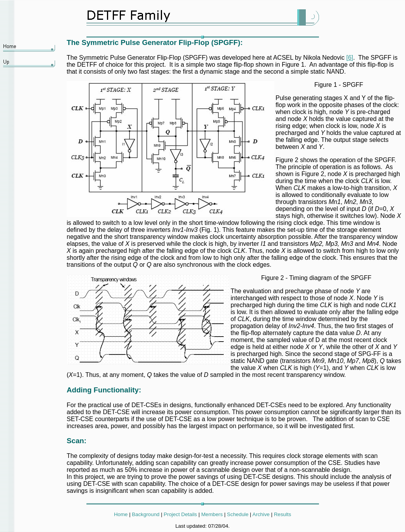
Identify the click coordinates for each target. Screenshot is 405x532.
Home (121, 514)
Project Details (180, 514)
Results (283, 514)
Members (212, 514)
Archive (261, 514)
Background (146, 514)
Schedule (238, 514)
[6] (350, 58)
